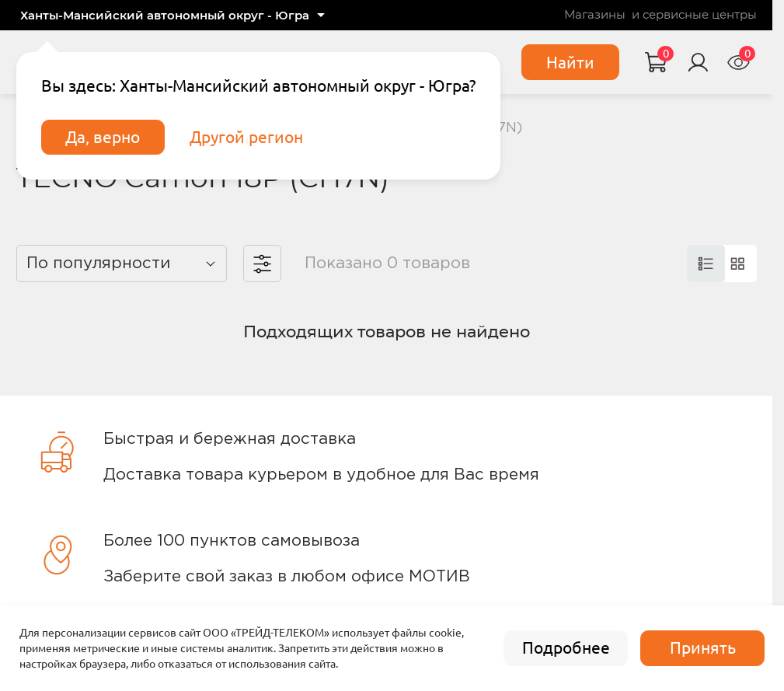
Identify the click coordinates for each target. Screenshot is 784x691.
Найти (570, 63)
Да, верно (103, 137)
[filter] (262, 264)
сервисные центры (700, 15)
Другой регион (246, 137)
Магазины (595, 15)
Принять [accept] (703, 648)
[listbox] (122, 264)
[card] (706, 264)
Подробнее (566, 648)
